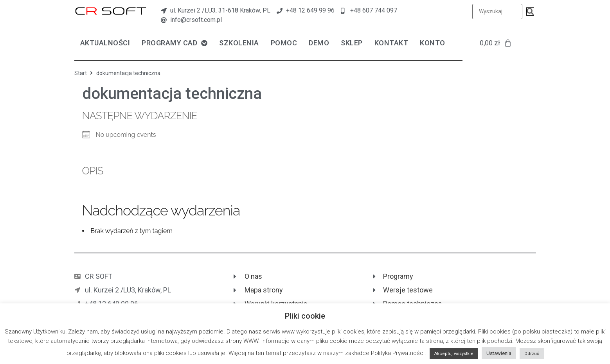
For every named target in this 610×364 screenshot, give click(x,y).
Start (81, 73)
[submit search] (530, 12)
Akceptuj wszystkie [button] (454, 354)
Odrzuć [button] (532, 354)
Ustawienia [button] (499, 353)
